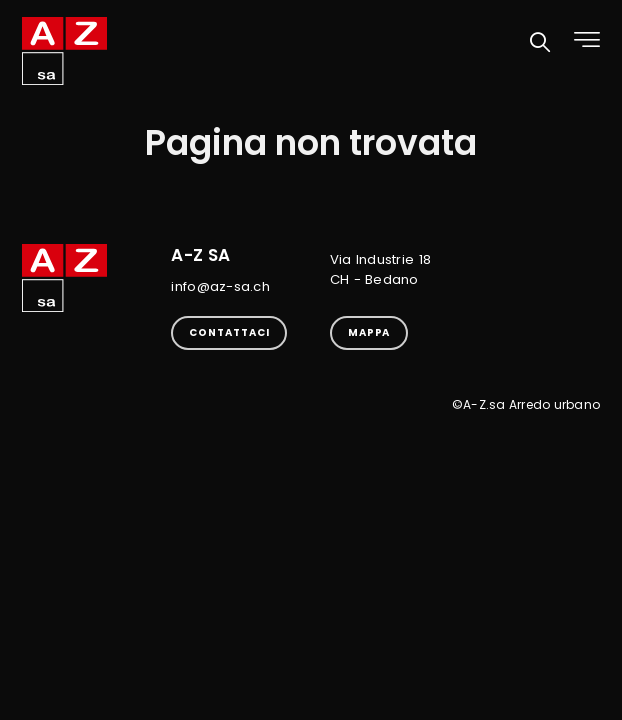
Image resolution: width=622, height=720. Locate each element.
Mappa (369, 332)
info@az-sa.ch (220, 286)
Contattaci (229, 332)
